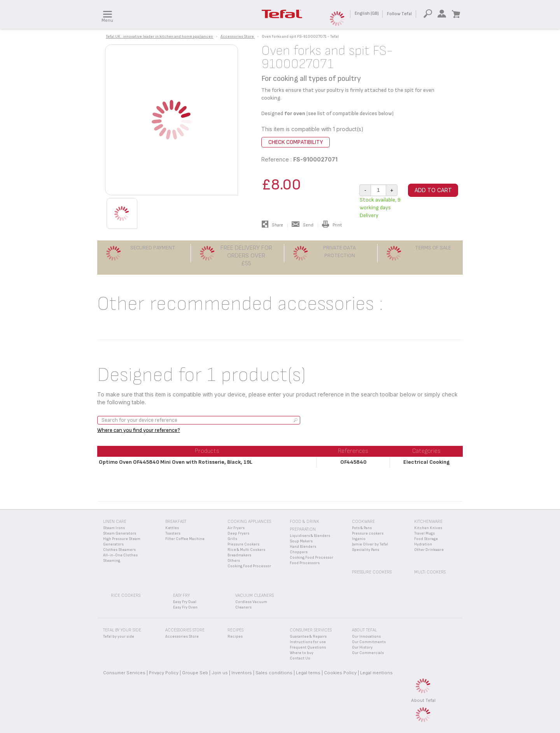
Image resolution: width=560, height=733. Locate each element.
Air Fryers (236, 528)
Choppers (299, 552)
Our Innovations (366, 637)
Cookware (363, 522)
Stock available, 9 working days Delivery (380, 208)
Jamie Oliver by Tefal (370, 544)
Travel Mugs (424, 533)
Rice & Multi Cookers (246, 550)
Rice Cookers (126, 595)
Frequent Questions (308, 647)
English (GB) (367, 13)
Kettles (172, 528)
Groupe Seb (195, 673)
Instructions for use (308, 642)
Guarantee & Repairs (308, 637)
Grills (232, 539)
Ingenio (359, 539)
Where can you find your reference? (139, 430)
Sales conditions (274, 673)
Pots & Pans (362, 528)
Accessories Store (182, 637)
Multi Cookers (430, 572)
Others (234, 561)
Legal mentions (376, 673)
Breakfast (176, 522)
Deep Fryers (238, 533)
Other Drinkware (429, 550)
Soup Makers (301, 541)
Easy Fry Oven (185, 607)
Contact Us (300, 658)
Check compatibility (296, 142)
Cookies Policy (340, 673)
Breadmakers (239, 555)
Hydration (423, 544)
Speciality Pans (366, 550)
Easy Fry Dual (185, 602)
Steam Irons (114, 528)
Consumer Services (124, 673)
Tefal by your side (119, 637)
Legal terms (308, 673)
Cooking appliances (249, 522)
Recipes (235, 637)
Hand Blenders (303, 547)
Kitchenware (428, 522)
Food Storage (426, 539)
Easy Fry (181, 595)
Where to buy (302, 653)
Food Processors (305, 563)
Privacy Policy (164, 673)
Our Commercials (368, 653)
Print (332, 225)
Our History (362, 647)
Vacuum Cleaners (255, 595)
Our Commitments (369, 642)
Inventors (242, 673)
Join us (220, 673)
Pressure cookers (368, 533)
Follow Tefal (399, 14)
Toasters (173, 533)
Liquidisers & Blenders (310, 536)
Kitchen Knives (428, 528)
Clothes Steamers (119, 550)
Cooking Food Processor (249, 566)
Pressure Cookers (243, 544)
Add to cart (433, 190)
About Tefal (423, 700)
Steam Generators (120, 533)
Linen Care (115, 522)
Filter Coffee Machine (185, 539)
